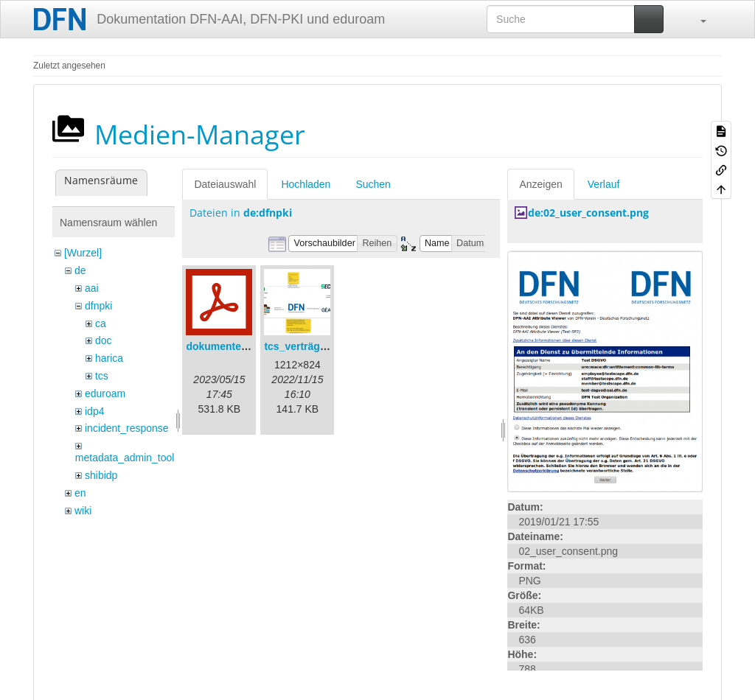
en (80, 493)
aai (92, 288)
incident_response (127, 428)
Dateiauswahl (225, 184)
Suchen (373, 184)
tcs (102, 376)
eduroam (105, 393)
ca (101, 323)
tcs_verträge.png (306, 346)
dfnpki (98, 306)
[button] (696, 19)
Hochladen (306, 184)
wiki (83, 511)
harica (109, 358)
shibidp (101, 475)
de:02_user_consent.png (588, 213)
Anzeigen (540, 184)
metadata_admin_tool (125, 458)
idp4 (94, 411)
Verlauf (604, 184)
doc (104, 340)
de (80, 270)
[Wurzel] (83, 253)
